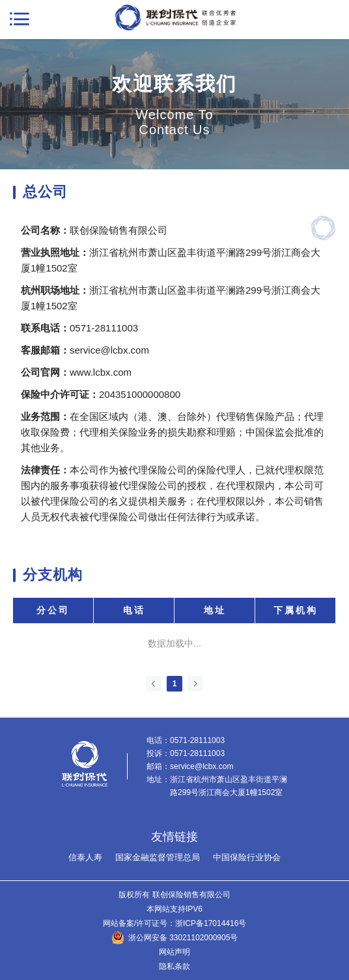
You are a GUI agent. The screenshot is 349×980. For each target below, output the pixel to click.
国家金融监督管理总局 (158, 857)
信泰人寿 (85, 857)
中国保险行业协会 (247, 857)
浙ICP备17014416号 (211, 923)
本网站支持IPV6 (174, 909)
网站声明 (174, 952)
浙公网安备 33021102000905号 (183, 938)
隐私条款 (174, 966)
